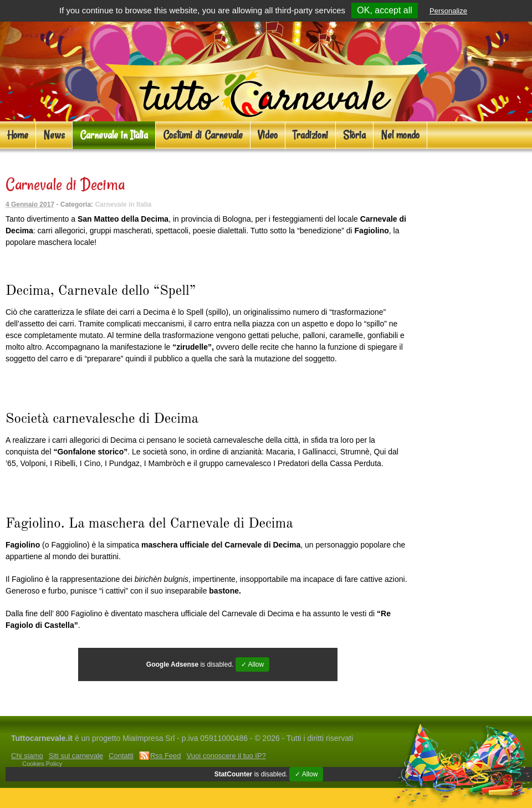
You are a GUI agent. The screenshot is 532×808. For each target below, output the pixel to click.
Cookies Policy (42, 764)
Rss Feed (166, 756)
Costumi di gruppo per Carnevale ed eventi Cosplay (318, 704)
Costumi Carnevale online (53, 704)
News (54, 135)
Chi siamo (27, 756)
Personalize (448, 11)
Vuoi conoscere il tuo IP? (226, 756)
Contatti (121, 756)
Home (18, 135)
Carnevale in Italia (114, 135)
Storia (354, 135)
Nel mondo (400, 135)
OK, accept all (385, 10)
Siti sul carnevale (76, 756)
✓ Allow (252, 664)
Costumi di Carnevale (203, 135)
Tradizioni (310, 135)
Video (268, 135)
